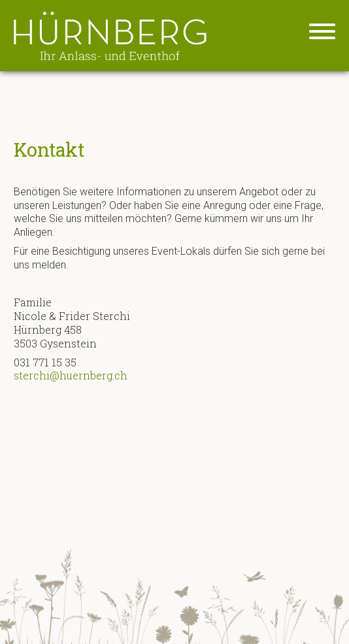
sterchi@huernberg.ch (71, 375)
